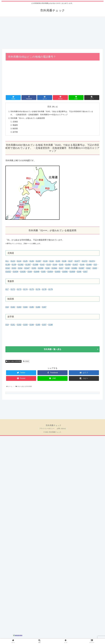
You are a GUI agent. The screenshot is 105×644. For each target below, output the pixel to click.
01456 (68, 265)
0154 (20, 268)
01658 (72, 272)
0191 (13, 325)
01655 (57, 272)
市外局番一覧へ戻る (52, 349)
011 (7, 261)
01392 (21, 265)
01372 (85, 261)
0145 (61, 265)
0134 (52, 261)
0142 (42, 265)
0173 (19, 289)
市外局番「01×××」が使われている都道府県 (28, 118)
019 (7, 325)
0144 (55, 265)
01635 (23, 272)
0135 (58, 261)
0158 (67, 268)
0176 (38, 289)
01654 (50, 272)
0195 (38, 325)
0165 (43, 272)
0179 (50, 289)
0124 (19, 261)
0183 (19, 307)
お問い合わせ (61, 429)
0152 (8, 268)
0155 (34, 268)
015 (95, 265)
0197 (44, 325)
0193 (25, 325)
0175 (32, 289)
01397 (28, 265)
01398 (35, 265)
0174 (25, 289)
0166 (79, 272)
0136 (64, 261)
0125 (25, 261)
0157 (61, 268)
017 (7, 289)
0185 (32, 307)
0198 (50, 325)
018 (7, 307)
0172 (13, 289)
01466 (89, 265)
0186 (38, 307)
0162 (88, 268)
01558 (41, 268)
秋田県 (15, 129)
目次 (49, 107)
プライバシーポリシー (47, 429)
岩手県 (15, 132)
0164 (30, 272)
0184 (25, 307)
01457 (75, 265)
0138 (8, 265)
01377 (77, 261)
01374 (92, 261)
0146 (82, 265)
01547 (27, 268)
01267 (38, 261)
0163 (95, 268)
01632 (8, 272)
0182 (13, 307)
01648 (36, 272)
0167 (85, 272)
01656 (65, 272)
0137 (70, 261)
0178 (44, 289)
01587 (82, 268)
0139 (14, 265)
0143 (48, 265)
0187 (44, 307)
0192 (19, 325)
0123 (13, 261)
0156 (47, 268)
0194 (32, 325)
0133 (45, 261)
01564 (54, 268)
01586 (74, 268)
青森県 (15, 125)
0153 (14, 268)
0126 (32, 261)
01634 (15, 272)
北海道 (15, 122)
